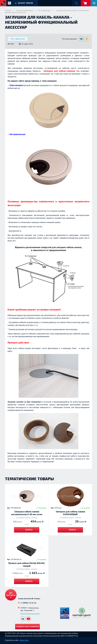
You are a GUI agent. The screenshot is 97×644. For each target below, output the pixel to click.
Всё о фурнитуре (45, 11)
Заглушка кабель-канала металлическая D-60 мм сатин (27, 513)
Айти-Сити (24, 640)
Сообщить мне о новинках (27, 626)
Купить (29, 530)
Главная (8, 11)
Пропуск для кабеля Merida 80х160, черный (27, 565)
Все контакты (11, 594)
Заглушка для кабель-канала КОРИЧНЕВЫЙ (70, 513)
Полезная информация (25, 11)
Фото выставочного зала (30, 614)
